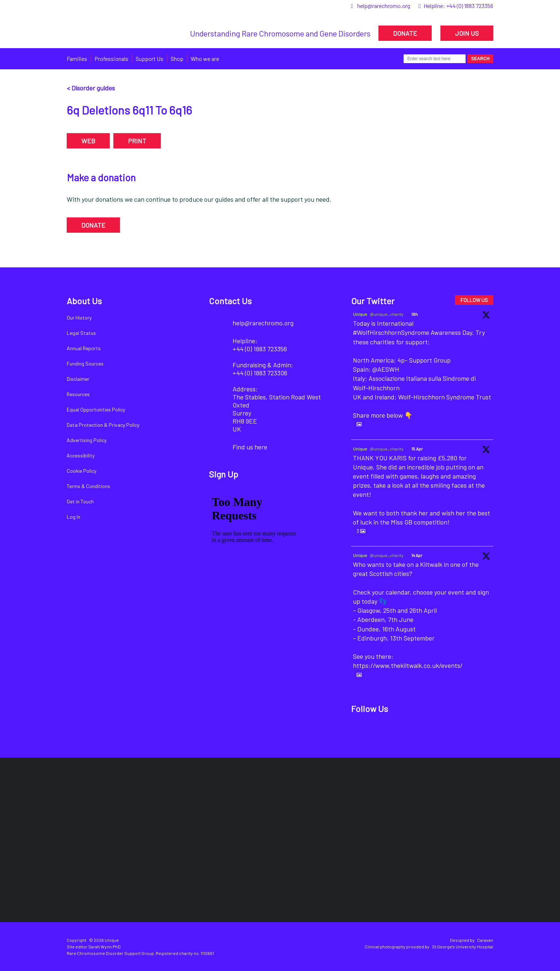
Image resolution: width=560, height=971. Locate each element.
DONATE (405, 33)
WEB (88, 141)
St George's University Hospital (463, 947)
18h (415, 314)
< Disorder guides (91, 88)
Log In (73, 517)
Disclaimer (78, 379)
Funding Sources (85, 363)
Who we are (205, 59)
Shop (177, 59)
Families (77, 59)
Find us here (250, 447)
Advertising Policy (87, 440)
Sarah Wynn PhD (104, 947)
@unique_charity (387, 314)
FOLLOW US (474, 300)
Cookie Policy (81, 471)
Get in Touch (80, 501)
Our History (79, 318)
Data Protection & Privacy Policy (103, 425)
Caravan (485, 940)
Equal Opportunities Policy (96, 409)
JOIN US (467, 33)
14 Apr (417, 555)
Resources (78, 394)
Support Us (149, 59)
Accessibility (81, 455)
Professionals (111, 59)
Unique (360, 314)
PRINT (137, 141)
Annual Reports (84, 348)
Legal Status (81, 333)
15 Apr (417, 449)
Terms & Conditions (88, 486)
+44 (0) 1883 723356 (470, 6)
